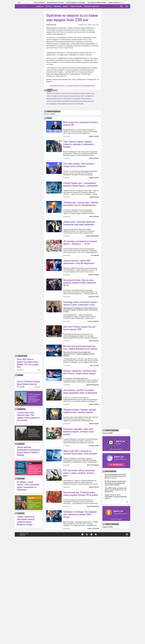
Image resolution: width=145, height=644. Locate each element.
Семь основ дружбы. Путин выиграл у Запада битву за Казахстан (79, 165)
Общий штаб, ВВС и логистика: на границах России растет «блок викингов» (80, 534)
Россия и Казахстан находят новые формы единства (29, 481)
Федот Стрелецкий (93, 627)
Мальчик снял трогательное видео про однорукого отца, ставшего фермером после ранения (79, 403)
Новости (45, 6)
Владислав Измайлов (92, 252)
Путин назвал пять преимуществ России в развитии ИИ (81, 123)
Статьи (54, 6)
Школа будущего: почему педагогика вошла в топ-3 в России (65, 104)
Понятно (123, 632)
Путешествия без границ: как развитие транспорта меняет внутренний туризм (70, 101)
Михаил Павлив (94, 490)
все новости (20, 469)
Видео (71, 6)
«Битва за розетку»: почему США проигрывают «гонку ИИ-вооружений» (79, 295)
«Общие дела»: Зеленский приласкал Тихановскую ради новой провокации (79, 239)
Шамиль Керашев (93, 308)
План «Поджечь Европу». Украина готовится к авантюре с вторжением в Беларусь (79, 144)
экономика (21, 508)
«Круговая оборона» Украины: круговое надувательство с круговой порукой (80, 476)
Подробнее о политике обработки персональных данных (99, 632)
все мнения (37, 486)
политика (21, 543)
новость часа (22, 455)
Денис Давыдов (94, 158)
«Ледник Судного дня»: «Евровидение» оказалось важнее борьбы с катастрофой (80, 201)
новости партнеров (53, 111)
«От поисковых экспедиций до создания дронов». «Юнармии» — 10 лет (80, 275)
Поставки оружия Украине (94, 3)
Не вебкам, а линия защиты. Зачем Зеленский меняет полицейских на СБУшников (28, 584)
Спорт (30, 562)
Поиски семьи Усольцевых (73, 3)
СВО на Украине (37, 3)
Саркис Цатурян (51, 25)
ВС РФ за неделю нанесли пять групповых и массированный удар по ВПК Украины (34, 497)
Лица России (82, 6)
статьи (49, 118)
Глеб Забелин (95, 288)
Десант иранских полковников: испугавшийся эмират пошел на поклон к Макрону (29, 550)
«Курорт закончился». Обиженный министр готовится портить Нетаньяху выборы (26, 619)
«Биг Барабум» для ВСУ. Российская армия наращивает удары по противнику (80, 457)
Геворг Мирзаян (94, 233)
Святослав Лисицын (93, 605)
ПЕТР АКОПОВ (21, 486)
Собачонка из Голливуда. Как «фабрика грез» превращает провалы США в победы (80, 613)
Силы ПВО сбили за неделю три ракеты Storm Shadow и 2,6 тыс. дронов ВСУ (28, 462)
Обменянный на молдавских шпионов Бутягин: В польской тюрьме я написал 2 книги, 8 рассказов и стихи (80, 359)
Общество (31, 597)
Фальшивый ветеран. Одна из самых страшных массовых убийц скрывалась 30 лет (80, 315)
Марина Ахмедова (93, 371)
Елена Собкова (94, 415)
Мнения (63, 6)
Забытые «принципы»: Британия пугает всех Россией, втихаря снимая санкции (80, 438)
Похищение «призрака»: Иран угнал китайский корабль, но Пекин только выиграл (79, 514)
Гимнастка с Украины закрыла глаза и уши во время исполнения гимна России (35, 568)
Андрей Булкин (94, 214)
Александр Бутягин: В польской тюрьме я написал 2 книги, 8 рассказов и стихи (81, 352)
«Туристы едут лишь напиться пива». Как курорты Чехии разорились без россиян (28, 515)
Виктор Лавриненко (93, 547)
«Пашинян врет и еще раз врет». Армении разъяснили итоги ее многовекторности (81, 220)
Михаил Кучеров (94, 330)
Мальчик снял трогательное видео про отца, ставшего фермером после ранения (80, 397)
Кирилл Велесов (94, 390)
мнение (20, 474)
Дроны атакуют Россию (53, 3)
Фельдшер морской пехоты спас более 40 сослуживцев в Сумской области (34, 531)
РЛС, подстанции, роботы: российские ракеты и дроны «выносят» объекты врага (79, 555)
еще (127, 601)
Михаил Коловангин (93, 451)
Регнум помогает (97, 6)
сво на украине (111, 570)
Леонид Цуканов (94, 528)
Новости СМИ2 (49, 114)
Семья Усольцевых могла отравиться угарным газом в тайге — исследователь (35, 603)
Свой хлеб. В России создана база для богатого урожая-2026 (79, 377)
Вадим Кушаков (94, 136)
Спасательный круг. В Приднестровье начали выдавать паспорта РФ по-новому (81, 592)
